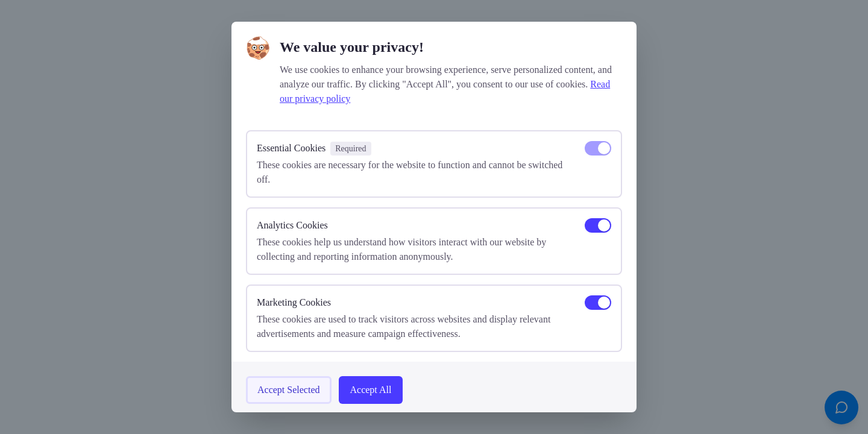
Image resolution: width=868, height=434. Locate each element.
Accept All (371, 390)
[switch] (598, 148)
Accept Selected (289, 390)
